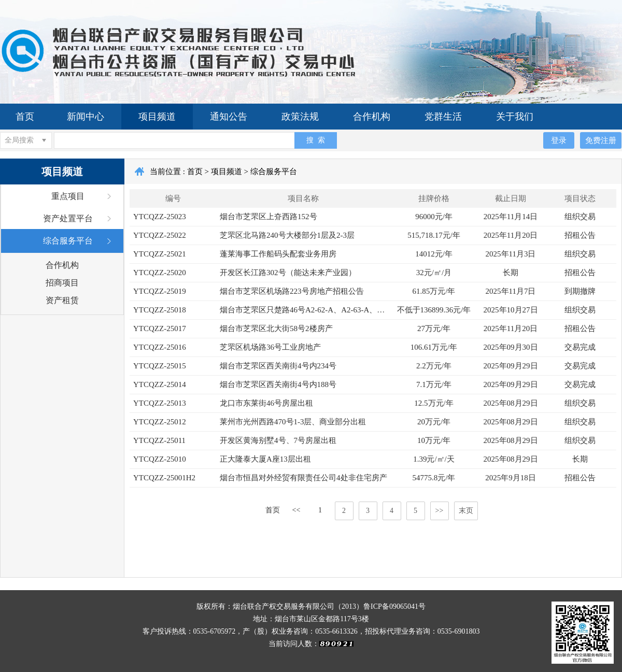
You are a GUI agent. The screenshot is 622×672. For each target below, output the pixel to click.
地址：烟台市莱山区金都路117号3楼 (311, 619)
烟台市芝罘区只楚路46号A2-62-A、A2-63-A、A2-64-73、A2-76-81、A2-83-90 (305, 310)
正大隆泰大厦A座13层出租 (265, 459)
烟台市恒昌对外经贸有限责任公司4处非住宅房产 (303, 478)
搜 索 (316, 140)
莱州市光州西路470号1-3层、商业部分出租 (293, 422)
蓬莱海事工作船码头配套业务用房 (278, 254)
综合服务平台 (68, 241)
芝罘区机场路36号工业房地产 (270, 347)
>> (440, 511)
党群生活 (443, 117)
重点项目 (68, 196)
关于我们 (515, 117)
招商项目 (62, 283)
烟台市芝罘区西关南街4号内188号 (278, 384)
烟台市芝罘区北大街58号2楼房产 (276, 328)
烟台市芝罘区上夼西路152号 (268, 217)
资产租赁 (62, 300)
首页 (25, 117)
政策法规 (300, 117)
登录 (559, 140)
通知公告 (229, 117)
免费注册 (601, 140)
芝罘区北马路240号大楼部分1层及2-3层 (287, 235)
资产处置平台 (68, 218)
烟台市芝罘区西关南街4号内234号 (278, 366)
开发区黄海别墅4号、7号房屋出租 (278, 440)
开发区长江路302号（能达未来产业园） (288, 273)
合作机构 (372, 117)
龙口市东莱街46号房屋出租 (266, 403)
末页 (466, 511)
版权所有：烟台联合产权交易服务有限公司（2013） (280, 606)
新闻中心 (86, 117)
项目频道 (157, 117)
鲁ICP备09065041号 (394, 606)
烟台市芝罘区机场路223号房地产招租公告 (292, 291)
